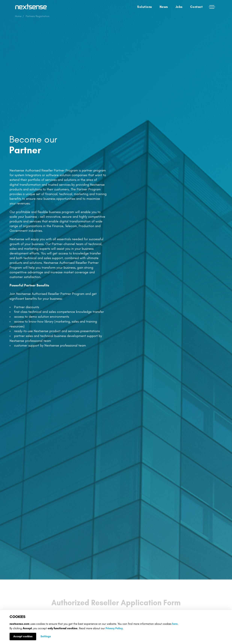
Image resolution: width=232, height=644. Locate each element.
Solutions (145, 7)
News (164, 7)
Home (18, 16)
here (175, 624)
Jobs (179, 7)
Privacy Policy (114, 628)
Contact (196, 7)
